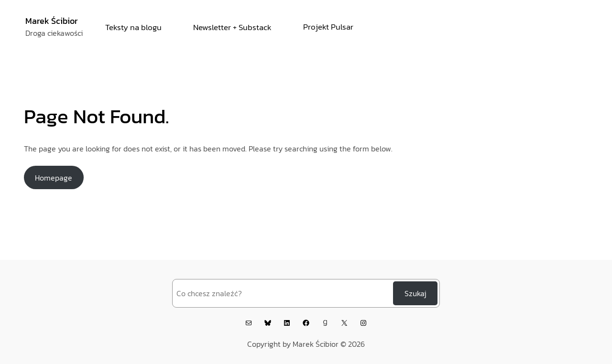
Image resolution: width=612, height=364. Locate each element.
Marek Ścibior (51, 21)
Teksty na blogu (133, 27)
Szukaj (415, 293)
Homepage (54, 178)
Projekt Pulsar (328, 27)
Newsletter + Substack (232, 27)
